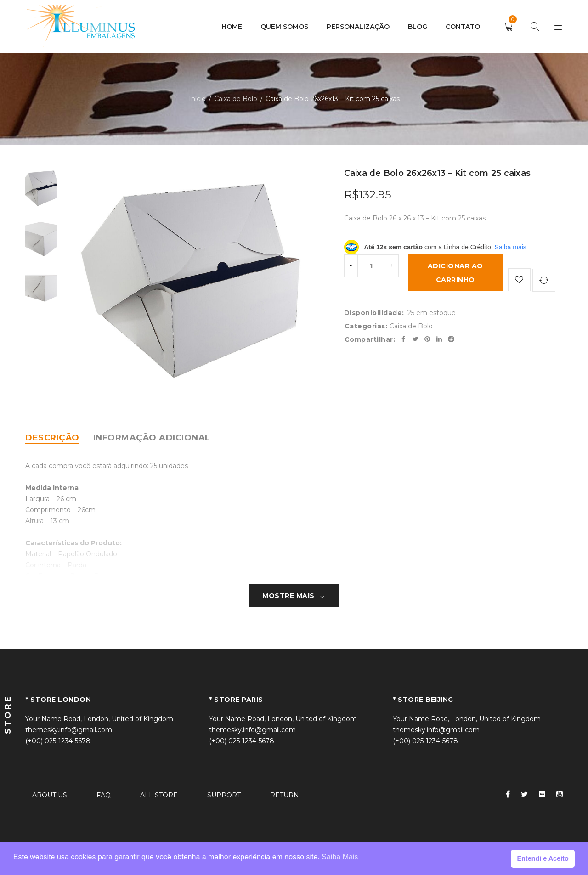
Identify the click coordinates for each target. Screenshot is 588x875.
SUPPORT (224, 795)
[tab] (52, 438)
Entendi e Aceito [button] (543, 858)
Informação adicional (152, 438)
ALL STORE (159, 795)
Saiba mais (511, 247)
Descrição (52, 438)
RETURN (285, 795)
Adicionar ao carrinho (455, 273)
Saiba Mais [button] (340, 857)
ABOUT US (50, 795)
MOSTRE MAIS (288, 596)
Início (197, 99)
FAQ (104, 795)
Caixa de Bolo (236, 99)
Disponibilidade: (374, 312)
